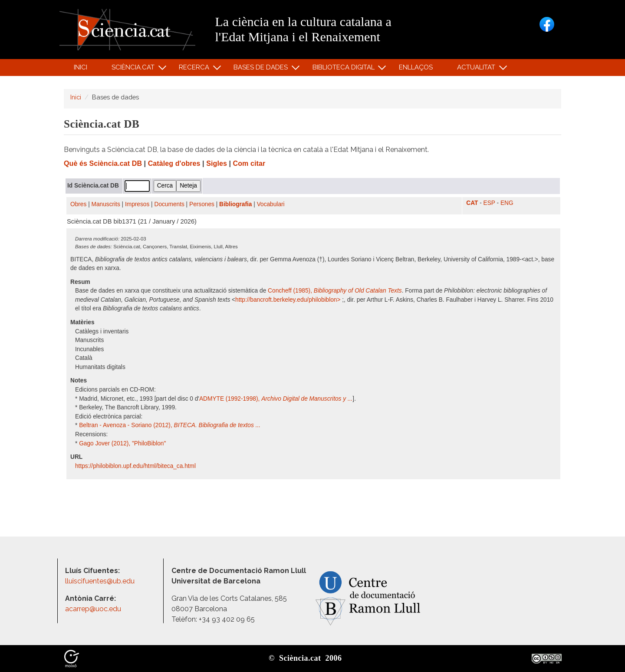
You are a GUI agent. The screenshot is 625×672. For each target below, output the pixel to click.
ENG (507, 203)
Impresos (137, 204)
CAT (472, 203)
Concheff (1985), (335, 291)
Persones (202, 204)
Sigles (217, 163)
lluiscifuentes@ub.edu (101, 581)
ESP (489, 203)
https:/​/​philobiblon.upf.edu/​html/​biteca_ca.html (136, 466)
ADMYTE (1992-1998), (276, 399)
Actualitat (478, 69)
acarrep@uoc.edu (93, 609)
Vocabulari (271, 204)
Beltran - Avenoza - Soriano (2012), (170, 425)
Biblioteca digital (345, 69)
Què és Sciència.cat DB (103, 163)
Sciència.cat (134, 69)
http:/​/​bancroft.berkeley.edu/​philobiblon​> (289, 300)
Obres (78, 204)
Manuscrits (106, 204)
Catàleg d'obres (174, 163)
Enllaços (416, 67)
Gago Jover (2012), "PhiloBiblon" (122, 443)
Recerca (196, 69)
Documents (169, 204)
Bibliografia (235, 204)
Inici (81, 67)
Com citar (249, 163)
